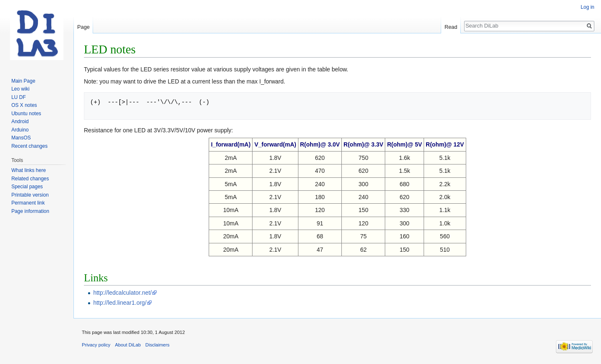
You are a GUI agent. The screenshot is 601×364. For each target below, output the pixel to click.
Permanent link (28, 203)
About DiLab (128, 345)
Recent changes (29, 146)
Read (451, 27)
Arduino (20, 130)
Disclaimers (157, 345)
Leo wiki (20, 89)
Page (83, 27)
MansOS (21, 138)
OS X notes (24, 105)
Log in (587, 7)
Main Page (23, 81)
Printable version (30, 195)
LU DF (19, 97)
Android (20, 121)
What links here (29, 170)
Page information (30, 211)
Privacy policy (96, 345)
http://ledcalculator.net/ (122, 293)
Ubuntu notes (26, 114)
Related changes (30, 179)
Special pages (27, 187)
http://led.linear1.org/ (120, 303)
